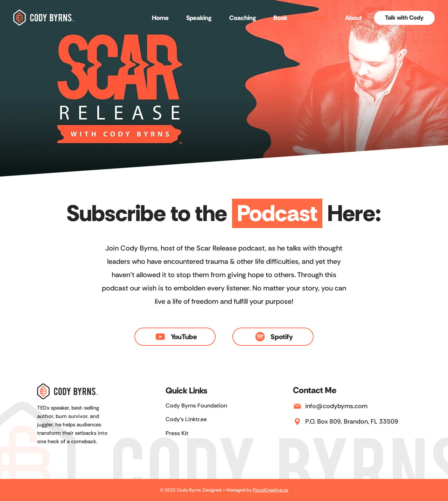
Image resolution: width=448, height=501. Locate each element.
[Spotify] (273, 337)
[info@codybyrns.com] (355, 406)
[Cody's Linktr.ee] (204, 420)
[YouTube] (175, 337)
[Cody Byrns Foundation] (204, 406)
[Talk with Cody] (404, 18)
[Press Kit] (204, 433)
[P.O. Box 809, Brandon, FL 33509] (355, 421)
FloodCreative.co (271, 490)
